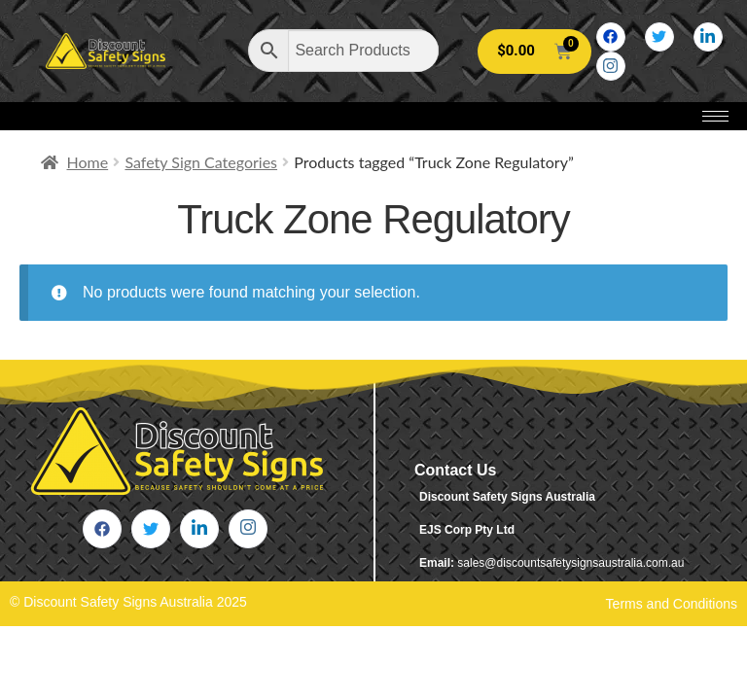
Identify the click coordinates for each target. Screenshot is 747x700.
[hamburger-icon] (715, 116)
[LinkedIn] (708, 37)
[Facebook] (611, 37)
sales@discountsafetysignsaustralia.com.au (570, 563)
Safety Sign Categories (201, 162)
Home (88, 162)
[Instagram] (611, 66)
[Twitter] (659, 37)
